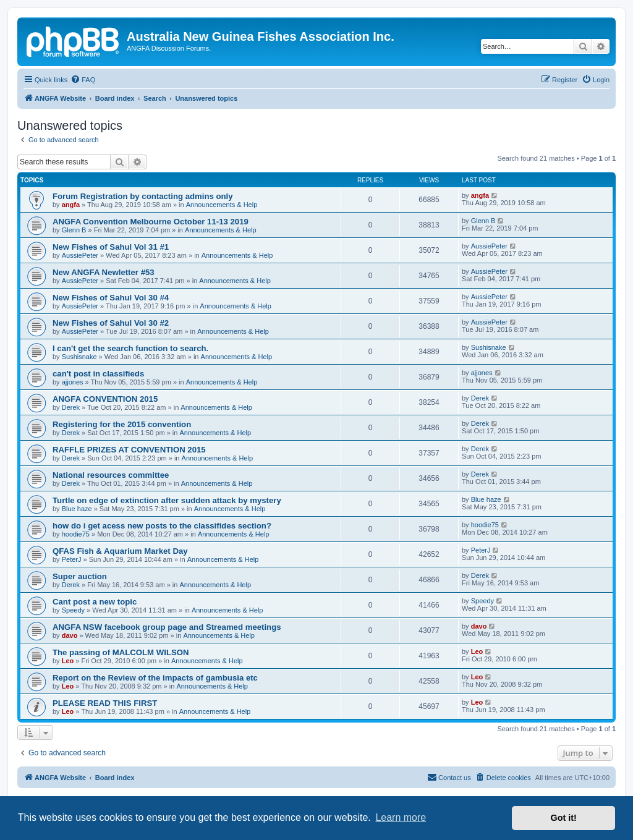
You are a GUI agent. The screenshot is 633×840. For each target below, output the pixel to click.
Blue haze (77, 509)
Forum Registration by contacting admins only (143, 196)
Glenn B (74, 230)
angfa (71, 205)
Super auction (80, 576)
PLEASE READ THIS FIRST (105, 703)
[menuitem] (83, 80)
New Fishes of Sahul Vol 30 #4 (111, 298)
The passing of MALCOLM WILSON (121, 652)
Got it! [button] (564, 818)
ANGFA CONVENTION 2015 (105, 399)
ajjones (73, 382)
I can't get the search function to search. (130, 348)
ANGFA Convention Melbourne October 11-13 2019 (151, 222)
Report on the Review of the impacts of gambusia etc (155, 678)
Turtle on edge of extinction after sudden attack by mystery (167, 500)
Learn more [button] (401, 817)
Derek (71, 407)
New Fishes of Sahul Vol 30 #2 (111, 323)
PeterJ (72, 559)
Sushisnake (79, 357)
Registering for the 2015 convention (122, 424)
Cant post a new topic (95, 602)
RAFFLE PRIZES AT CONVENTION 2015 (129, 450)
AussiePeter (80, 255)
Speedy (73, 610)
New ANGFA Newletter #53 (104, 272)
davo (70, 635)
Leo (68, 661)
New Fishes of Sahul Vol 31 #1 (111, 247)
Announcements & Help (222, 205)
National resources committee (111, 475)
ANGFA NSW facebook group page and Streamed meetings (167, 627)
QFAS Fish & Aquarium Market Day (120, 551)
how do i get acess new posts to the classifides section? (162, 526)
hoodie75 (76, 534)
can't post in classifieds (98, 374)
